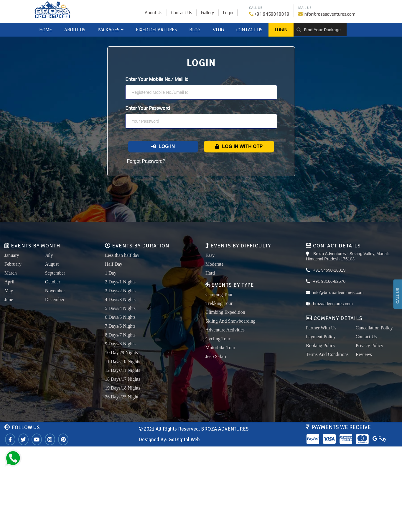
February (13, 264)
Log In (163, 146)
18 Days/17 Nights (123, 379)
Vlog (218, 30)
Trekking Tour (219, 303)
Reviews (364, 354)
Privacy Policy (370, 345)
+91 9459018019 (272, 14)
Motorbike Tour (220, 348)
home (46, 30)
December (55, 299)
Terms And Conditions (327, 354)
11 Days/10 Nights (122, 361)
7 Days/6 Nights (120, 326)
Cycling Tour (218, 339)
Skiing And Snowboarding (230, 321)
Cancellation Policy (374, 328)
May (9, 291)
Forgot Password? (146, 161)
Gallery (207, 13)
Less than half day (122, 255)
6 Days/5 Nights (120, 317)
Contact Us (182, 13)
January (12, 255)
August (52, 264)
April (9, 282)
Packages (111, 30)
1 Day (111, 273)
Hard (210, 273)
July (49, 255)
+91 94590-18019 (329, 270)
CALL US (398, 296)
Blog (195, 30)
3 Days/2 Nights (120, 291)
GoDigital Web (184, 440)
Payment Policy (321, 337)
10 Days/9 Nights (121, 353)
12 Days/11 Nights (122, 370)
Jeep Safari (216, 356)
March (11, 273)
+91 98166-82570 (329, 281)
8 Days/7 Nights (120, 335)
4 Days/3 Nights (120, 299)
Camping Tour (219, 294)
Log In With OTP (239, 146)
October (53, 282)
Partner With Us (321, 328)
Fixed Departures (156, 30)
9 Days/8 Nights (120, 344)
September (55, 273)
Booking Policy (321, 345)
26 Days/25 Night (122, 397)
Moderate (214, 264)
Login (228, 13)
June (9, 299)
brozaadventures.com (333, 304)
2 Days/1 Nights (120, 282)
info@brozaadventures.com (329, 14)
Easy (210, 255)
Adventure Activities (225, 330)
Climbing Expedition (225, 312)
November (55, 291)
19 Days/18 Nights (123, 388)
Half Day (114, 264)
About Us (154, 13)
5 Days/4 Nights (120, 308)
